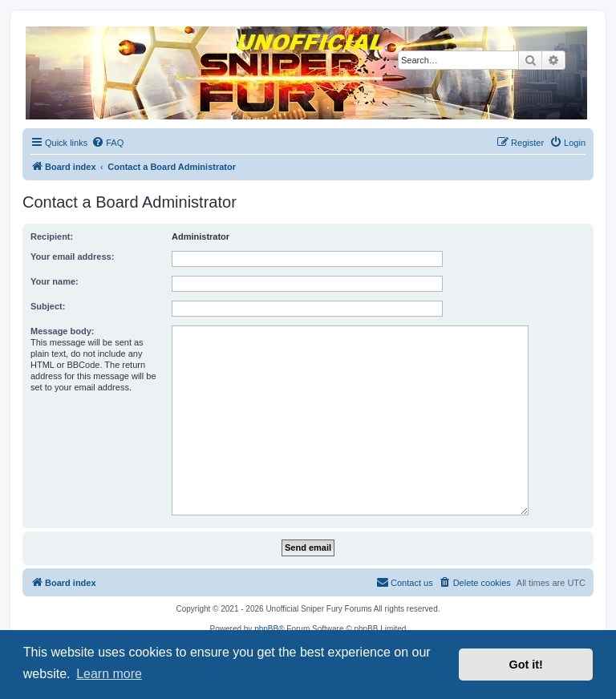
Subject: (48, 306)
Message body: (62, 331)
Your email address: (72, 257)
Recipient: (52, 236)
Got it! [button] (526, 665)
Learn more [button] (109, 674)
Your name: (55, 281)
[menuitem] (107, 143)
